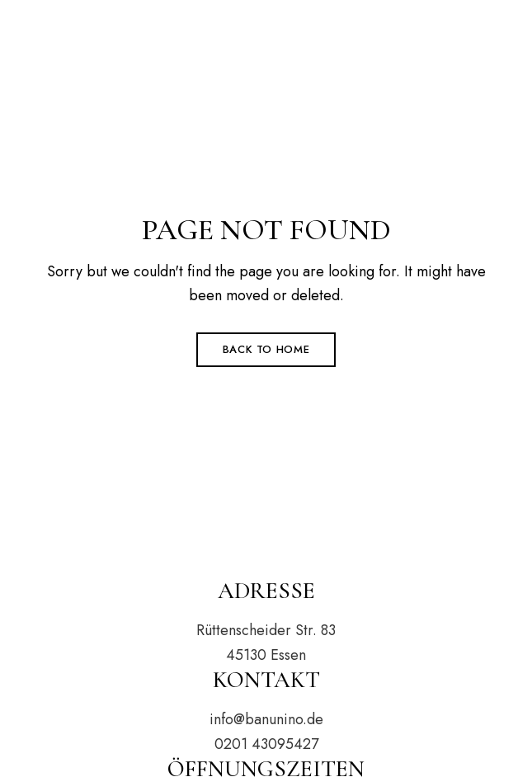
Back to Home (266, 349)
